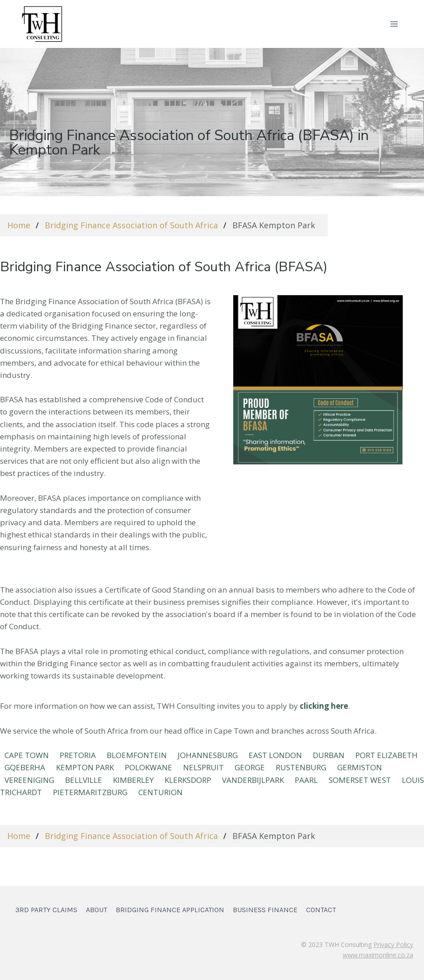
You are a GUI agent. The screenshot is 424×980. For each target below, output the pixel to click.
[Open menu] (394, 24)
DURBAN (329, 755)
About (97, 910)
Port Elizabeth (386, 755)
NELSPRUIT (203, 767)
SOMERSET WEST (360, 780)
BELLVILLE (84, 780)
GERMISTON (360, 767)
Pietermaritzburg (90, 792)
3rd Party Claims (46, 910)
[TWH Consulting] (42, 24)
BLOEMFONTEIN (137, 755)
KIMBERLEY (133, 780)
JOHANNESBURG (208, 755)
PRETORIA (78, 755)
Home (19, 225)
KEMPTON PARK (85, 767)
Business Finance (265, 910)
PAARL (306, 780)
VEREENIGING (29, 780)
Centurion (160, 792)
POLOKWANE (148, 767)
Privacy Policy (393, 945)
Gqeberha (25, 767)
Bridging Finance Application (170, 910)
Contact (321, 910)
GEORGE (250, 767)
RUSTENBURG (301, 767)
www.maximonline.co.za (378, 955)
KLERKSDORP (188, 780)
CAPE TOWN (27, 755)
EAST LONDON (275, 755)
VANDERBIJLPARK (253, 780)
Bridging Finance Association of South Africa (131, 225)
